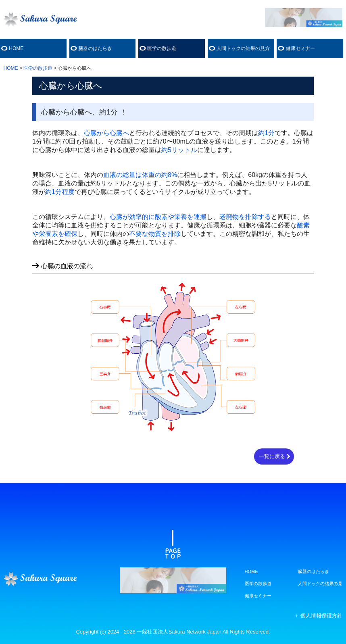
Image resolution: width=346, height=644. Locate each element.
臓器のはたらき (95, 48)
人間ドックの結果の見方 (243, 48)
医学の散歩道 (162, 48)
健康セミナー (300, 48)
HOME (16, 48)
